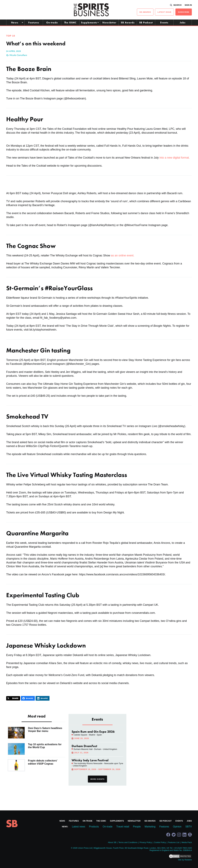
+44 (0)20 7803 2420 (183, 848)
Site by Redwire (185, 860)
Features (34, 23)
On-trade (52, 23)
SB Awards (128, 23)
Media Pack (187, 842)
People (137, 827)
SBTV (189, 827)
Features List (174, 842)
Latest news (79, 827)
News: (65, 827)
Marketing (150, 827)
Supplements (89, 23)
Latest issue (164, 12)
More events (97, 779)
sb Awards (145, 12)
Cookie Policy (160, 842)
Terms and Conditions (128, 842)
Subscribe (184, 12)
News (15, 23)
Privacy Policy (146, 842)
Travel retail (123, 827)
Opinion (177, 827)
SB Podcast (146, 23)
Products (94, 827)
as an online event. (123, 255)
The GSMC (70, 23)
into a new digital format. (174, 158)
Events (164, 23)
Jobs (183, 23)
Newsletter (109, 23)
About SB (112, 842)
